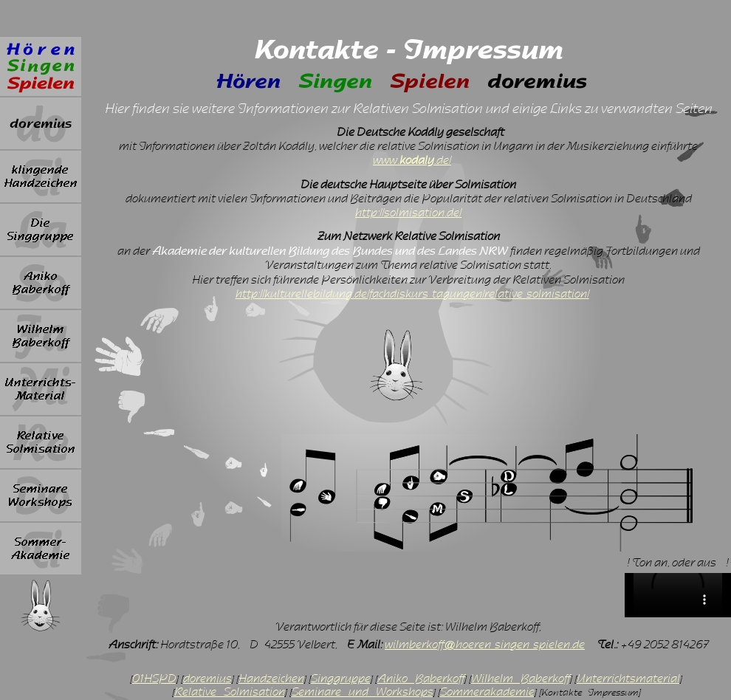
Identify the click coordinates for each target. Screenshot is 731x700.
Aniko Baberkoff (421, 679)
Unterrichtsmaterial (628, 679)
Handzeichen (271, 679)
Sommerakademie (487, 692)
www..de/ (412, 160)
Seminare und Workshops (363, 692)
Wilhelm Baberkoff (521, 679)
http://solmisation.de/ (408, 213)
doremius (207, 679)
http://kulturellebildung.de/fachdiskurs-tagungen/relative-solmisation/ (412, 294)
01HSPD (154, 679)
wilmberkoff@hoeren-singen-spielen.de (485, 645)
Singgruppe (341, 679)
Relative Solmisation (230, 692)
